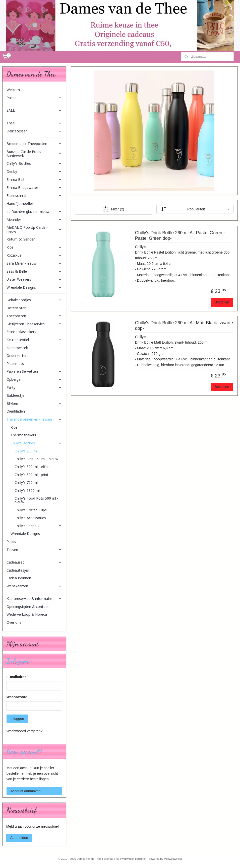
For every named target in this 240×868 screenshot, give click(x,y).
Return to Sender (21, 239)
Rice (34, 247)
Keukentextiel (34, 340)
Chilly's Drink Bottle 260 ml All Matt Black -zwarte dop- (184, 326)
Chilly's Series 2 (38, 526)
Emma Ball (34, 179)
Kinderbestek (17, 348)
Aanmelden (19, 838)
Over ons (14, 622)
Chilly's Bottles (34, 163)
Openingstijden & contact (28, 607)
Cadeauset (34, 562)
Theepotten (34, 316)
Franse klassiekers (21, 332)
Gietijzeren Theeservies (34, 324)
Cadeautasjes (18, 570)
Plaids (11, 542)
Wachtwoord (17, 697)
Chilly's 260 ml (26, 451)
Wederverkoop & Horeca (27, 614)
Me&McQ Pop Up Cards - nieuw (34, 229)
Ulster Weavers (34, 279)
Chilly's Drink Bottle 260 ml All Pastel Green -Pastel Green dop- (180, 235)
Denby (34, 171)
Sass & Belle (34, 271)
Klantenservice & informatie (34, 599)
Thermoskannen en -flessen (34, 419)
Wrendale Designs (34, 287)
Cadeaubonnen (19, 578)
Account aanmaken (26, 791)
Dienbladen (16, 411)
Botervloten (16, 308)
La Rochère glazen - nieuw (34, 212)
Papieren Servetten (34, 371)
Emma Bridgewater (34, 187)
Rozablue (34, 255)
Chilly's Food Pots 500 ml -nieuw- (36, 500)
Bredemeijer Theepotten (34, 144)
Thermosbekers (23, 435)
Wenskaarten (34, 586)
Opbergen (34, 379)
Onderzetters (17, 356)
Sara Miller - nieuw (34, 263)
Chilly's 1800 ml (27, 490)
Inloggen (17, 719)
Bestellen (222, 302)
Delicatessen (34, 131)
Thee (34, 123)
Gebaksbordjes (34, 300)
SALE (34, 110)
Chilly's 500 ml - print (32, 475)
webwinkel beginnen (134, 859)
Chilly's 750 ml (26, 482)
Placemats (15, 364)
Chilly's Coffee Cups (31, 510)
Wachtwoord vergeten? (24, 731)
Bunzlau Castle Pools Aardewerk (34, 153)
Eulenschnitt (34, 195)
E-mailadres (16, 677)
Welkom (13, 90)
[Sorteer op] (195, 209)
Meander (34, 220)
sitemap (109, 859)
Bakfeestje (15, 395)
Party (34, 387)
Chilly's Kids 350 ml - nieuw (36, 459)
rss (117, 859)
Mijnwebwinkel (173, 859)
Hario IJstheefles (20, 204)
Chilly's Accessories (30, 518)
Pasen (34, 98)
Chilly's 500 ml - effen (32, 467)
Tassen (34, 550)
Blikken (34, 403)
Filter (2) (113, 209)
